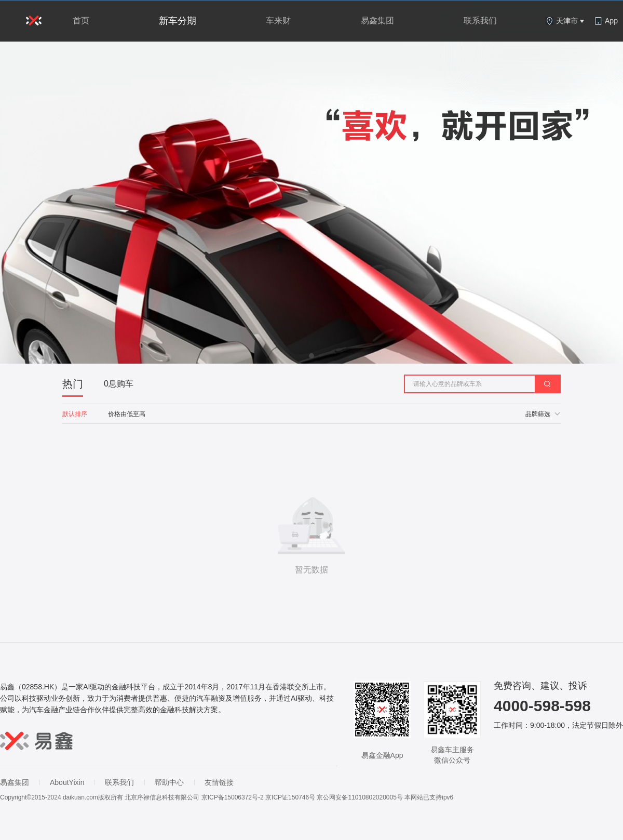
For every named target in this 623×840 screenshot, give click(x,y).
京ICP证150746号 (290, 797)
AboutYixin (67, 782)
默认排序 (75, 414)
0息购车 (119, 384)
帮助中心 (169, 782)
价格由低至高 (127, 414)
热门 (73, 384)
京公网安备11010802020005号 (360, 797)
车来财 (278, 21)
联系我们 (480, 21)
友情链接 (219, 782)
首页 (81, 21)
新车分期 (178, 21)
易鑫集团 (377, 21)
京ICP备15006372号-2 (233, 797)
